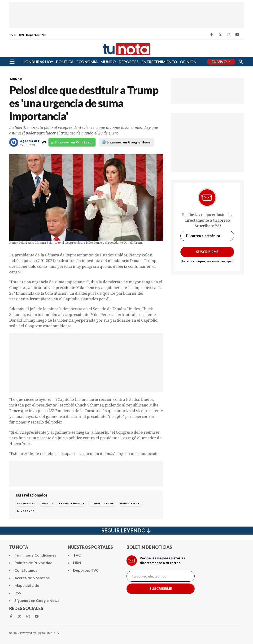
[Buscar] (241, 62)
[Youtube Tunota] (237, 35)
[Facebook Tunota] (212, 35)
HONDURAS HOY (38, 62)
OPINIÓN (188, 62)
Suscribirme (207, 252)
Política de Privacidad (33, 563)
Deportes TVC (36, 35)
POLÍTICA (65, 62)
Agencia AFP (30, 141)
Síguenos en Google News (126, 142)
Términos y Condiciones (35, 555)
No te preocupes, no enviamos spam (207, 261)
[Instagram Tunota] (229, 35)
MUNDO (108, 62)
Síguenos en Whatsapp (72, 142)
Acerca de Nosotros (32, 578)
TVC (12, 35)
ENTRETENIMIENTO (159, 62)
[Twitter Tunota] (220, 35)
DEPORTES (129, 62)
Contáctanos (26, 570)
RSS (18, 593)
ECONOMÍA (87, 62)
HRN (21, 35)
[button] (44, 142)
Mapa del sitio (27, 585)
